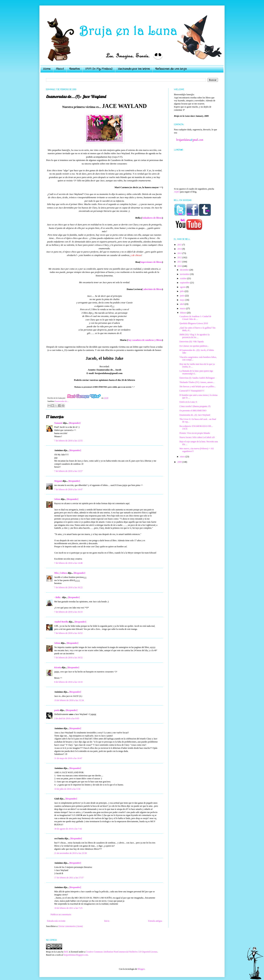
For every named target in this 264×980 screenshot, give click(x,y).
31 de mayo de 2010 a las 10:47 (68, 758)
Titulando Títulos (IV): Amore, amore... (197, 382)
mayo (183, 300)
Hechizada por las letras (134, 69)
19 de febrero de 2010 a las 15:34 (69, 700)
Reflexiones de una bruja (171, 69)
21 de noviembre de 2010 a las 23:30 (70, 853)
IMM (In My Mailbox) (99, 69)
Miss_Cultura (61, 573)
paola (57, 710)
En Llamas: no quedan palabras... (194, 346)
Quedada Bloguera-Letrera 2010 (194, 323)
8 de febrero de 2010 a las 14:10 (68, 682)
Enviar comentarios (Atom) (71, 926)
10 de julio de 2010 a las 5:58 (67, 789)
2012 (180, 257)
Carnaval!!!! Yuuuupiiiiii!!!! (192, 391)
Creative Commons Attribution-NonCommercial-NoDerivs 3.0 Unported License (122, 952)
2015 (180, 245)
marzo (183, 308)
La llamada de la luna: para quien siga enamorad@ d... (196, 372)
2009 (180, 462)
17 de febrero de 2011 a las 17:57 (69, 878)
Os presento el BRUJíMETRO (193, 411)
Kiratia (58, 667)
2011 (180, 262)
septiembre (185, 283)
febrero (184, 313)
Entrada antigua (155, 921)
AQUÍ (177, 192)
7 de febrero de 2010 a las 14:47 (68, 489)
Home (47, 69)
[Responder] (75, 423)
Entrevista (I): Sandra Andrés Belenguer (197, 378)
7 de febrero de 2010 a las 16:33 (68, 612)
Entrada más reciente (56, 921)
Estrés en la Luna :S (188, 402)
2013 (180, 253)
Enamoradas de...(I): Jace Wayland (195, 415)
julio (182, 291)
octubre (184, 278)
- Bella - (58, 597)
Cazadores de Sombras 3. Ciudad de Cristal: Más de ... (195, 318)
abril (182, 304)
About (60, 69)
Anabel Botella (61, 622)
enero (183, 457)
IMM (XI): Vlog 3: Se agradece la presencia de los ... (195, 336)
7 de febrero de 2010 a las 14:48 (68, 563)
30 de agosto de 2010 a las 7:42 (68, 829)
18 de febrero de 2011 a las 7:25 (68, 908)
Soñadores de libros (152, 218)
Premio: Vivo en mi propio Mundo (195, 433)
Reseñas (75, 69)
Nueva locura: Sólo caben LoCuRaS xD (197, 437)
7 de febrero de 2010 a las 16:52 (68, 633)
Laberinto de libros (152, 289)
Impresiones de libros (151, 262)
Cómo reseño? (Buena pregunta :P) (195, 406)
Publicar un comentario (61, 914)
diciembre (185, 270)
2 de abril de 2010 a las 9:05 (67, 718)
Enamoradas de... (61, 401)
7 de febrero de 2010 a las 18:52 (68, 658)
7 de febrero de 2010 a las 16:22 (68, 587)
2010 (180, 266)
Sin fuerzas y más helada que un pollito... (198, 386)
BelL (66, 952)
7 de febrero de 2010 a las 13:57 (68, 471)
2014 (180, 249)
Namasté (58, 423)
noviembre (185, 274)
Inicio (107, 921)
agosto (183, 287)
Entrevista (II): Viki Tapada (192, 342)
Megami (58, 481)
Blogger (141, 969)
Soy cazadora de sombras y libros (145, 340)
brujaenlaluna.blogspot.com (76, 955)
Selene (57, 499)
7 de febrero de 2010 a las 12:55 (68, 441)
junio (183, 296)
